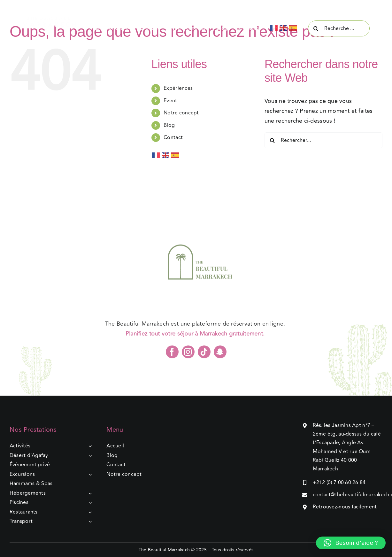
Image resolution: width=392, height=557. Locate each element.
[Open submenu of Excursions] (89, 475)
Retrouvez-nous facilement (345, 507)
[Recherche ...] (339, 28)
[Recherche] (316, 28)
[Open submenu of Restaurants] (89, 512)
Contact (173, 137)
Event (170, 101)
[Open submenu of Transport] (89, 522)
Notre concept (181, 113)
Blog (169, 125)
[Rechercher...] (323, 140)
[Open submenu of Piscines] (89, 503)
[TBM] (196, 219)
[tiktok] (204, 354)
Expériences (178, 88)
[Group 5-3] (53, 19)
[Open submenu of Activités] (89, 446)
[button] (351, 543)
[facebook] (172, 354)
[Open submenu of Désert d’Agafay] (89, 456)
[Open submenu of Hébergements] (89, 493)
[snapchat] (220, 354)
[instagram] (188, 354)
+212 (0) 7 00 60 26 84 (339, 483)
